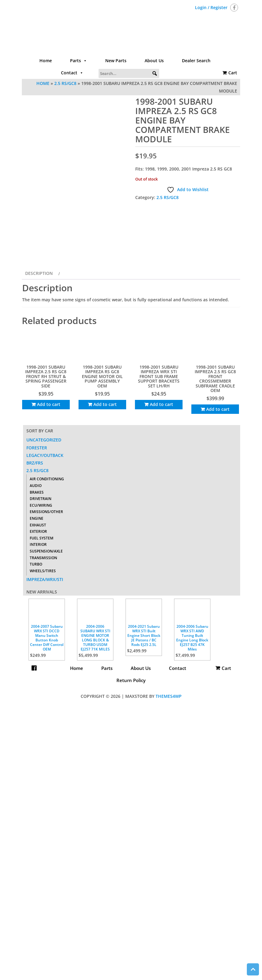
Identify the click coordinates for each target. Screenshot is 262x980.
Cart (233, 73)
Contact (72, 73)
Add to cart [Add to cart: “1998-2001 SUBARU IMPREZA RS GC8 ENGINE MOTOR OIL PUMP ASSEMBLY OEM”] (105, 485)
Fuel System (42, 618)
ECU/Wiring (41, 586)
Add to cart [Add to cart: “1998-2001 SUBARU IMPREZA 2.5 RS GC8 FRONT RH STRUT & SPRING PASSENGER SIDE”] (49, 485)
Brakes (37, 573)
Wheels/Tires (43, 651)
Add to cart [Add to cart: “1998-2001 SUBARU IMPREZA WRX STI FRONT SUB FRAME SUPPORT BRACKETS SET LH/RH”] (161, 485)
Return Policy (131, 761)
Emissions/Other (46, 592)
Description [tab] (39, 354)
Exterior (38, 612)
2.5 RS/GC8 (65, 83)
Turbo (36, 645)
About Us (154, 61)
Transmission (43, 638)
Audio (36, 566)
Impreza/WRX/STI (45, 660)
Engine (37, 599)
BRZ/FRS (35, 543)
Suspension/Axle (46, 632)
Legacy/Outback (45, 536)
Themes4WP (169, 777)
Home (46, 61)
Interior (38, 625)
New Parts (116, 61)
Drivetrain (40, 579)
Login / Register (211, 7)
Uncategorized (44, 520)
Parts (79, 61)
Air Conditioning (47, 560)
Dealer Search (196, 61)
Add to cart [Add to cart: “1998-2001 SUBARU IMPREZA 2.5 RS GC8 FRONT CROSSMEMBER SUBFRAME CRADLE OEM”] (218, 490)
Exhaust (38, 605)
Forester (37, 528)
